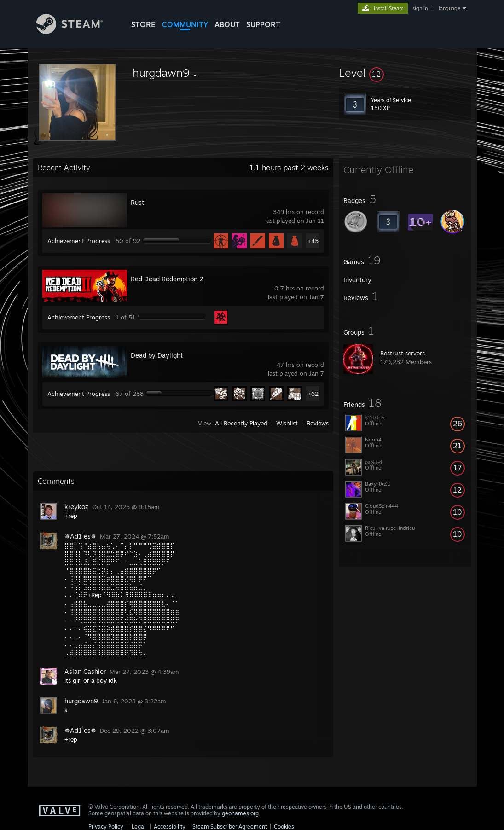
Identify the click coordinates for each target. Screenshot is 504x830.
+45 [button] (313, 241)
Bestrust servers (403, 353)
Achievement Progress (79, 241)
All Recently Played (241, 423)
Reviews (318, 423)
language (449, 8)
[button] (405, 73)
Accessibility (170, 827)
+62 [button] (313, 394)
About (227, 24)
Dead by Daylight (157, 355)
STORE (143, 24)
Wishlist (287, 423)
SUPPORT (263, 24)
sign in (420, 8)
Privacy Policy (106, 827)
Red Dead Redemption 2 (167, 279)
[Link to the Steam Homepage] (76, 32)
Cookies (284, 827)
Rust (137, 202)
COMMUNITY (185, 24)
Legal (139, 827)
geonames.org (240, 813)
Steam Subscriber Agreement (230, 827)
